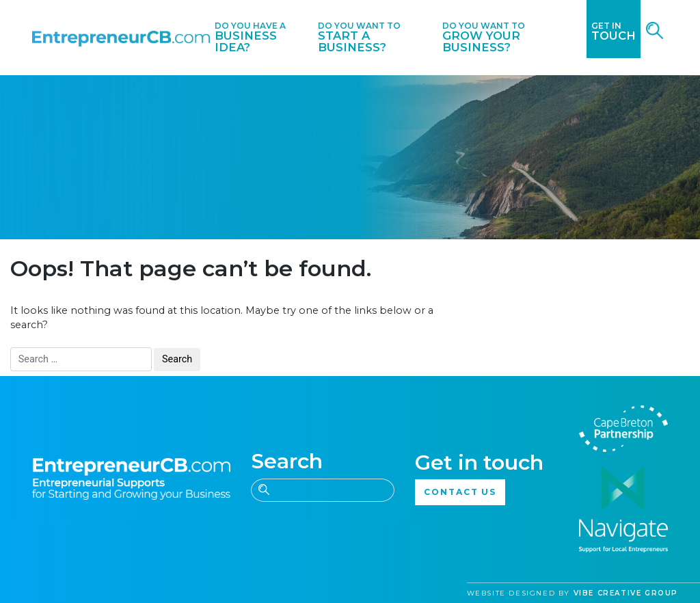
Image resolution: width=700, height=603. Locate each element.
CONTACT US (460, 492)
